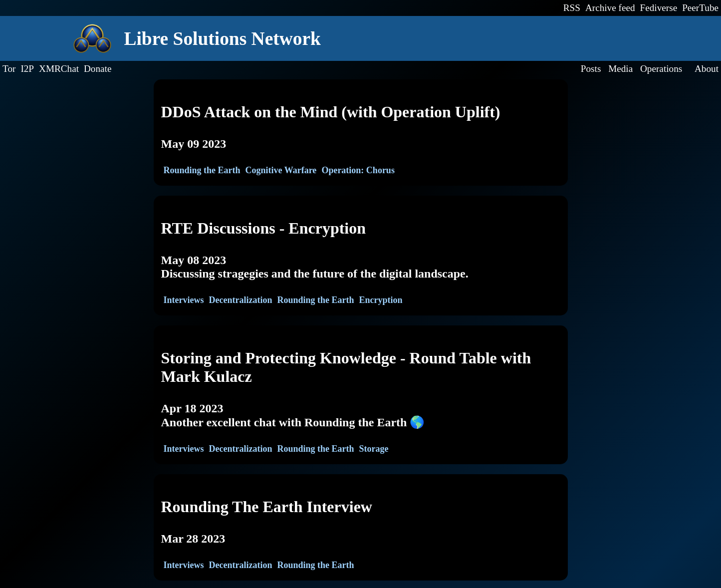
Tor (9, 69)
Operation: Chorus (358, 170)
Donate (98, 69)
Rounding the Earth (202, 170)
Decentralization (240, 300)
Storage (374, 449)
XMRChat (59, 69)
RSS (572, 8)
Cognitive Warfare (281, 170)
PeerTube (700, 8)
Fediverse (659, 8)
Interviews (184, 300)
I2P (27, 69)
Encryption (381, 300)
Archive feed (610, 8)
